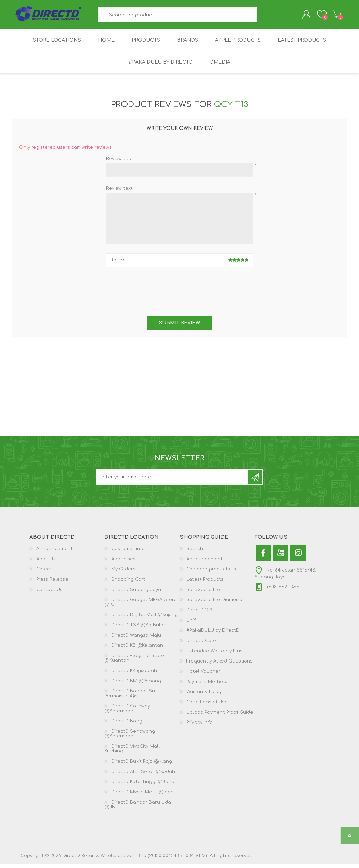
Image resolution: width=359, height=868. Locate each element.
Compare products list (212, 574)
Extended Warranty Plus (214, 655)
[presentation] (179, 290)
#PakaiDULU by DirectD (213, 635)
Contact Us (49, 594)
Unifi (191, 625)
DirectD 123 (199, 614)
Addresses (123, 563)
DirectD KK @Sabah (134, 675)
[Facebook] (263, 557)
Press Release (52, 584)
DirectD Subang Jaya (136, 594)
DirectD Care (201, 645)
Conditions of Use (207, 706)
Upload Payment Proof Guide (220, 717)
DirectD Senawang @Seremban (130, 738)
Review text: (120, 193)
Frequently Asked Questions (219, 666)
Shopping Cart (331, 17)
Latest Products (205, 584)
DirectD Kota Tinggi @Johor (144, 786)
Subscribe (255, 482)
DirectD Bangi (127, 726)
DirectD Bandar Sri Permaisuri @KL (130, 698)
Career (44, 574)
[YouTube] (281, 557)
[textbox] (178, 17)
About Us (47, 563)
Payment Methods (207, 686)
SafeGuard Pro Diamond (214, 604)
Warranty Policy (204, 696)
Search (265, 17)
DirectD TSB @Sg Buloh (139, 629)
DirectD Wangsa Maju (136, 640)
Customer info (128, 553)
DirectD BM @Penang (136, 685)
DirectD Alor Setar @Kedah (143, 776)
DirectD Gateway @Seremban (127, 713)
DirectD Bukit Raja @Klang (142, 766)
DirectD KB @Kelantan (137, 650)
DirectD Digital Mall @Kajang (145, 619)
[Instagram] (298, 557)
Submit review (179, 327)
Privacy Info (199, 727)
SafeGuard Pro (203, 594)
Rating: (118, 264)
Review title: (120, 163)
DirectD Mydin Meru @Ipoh (142, 796)
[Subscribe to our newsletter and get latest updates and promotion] (172, 482)
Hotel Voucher (203, 676)
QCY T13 (231, 109)
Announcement (54, 553)
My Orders (123, 574)
